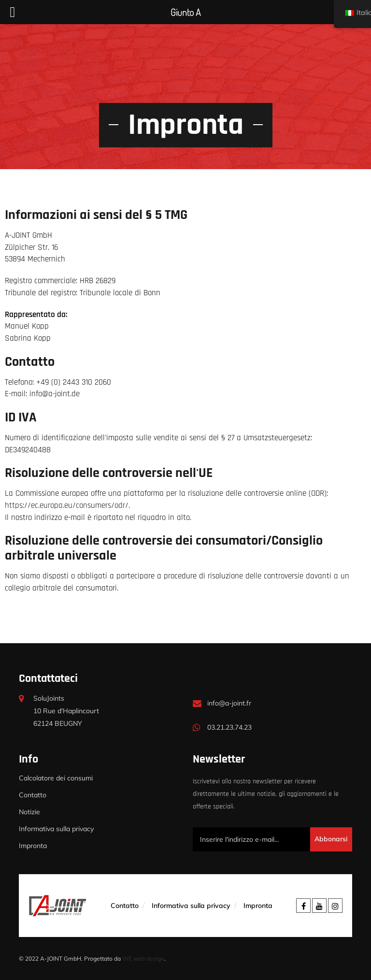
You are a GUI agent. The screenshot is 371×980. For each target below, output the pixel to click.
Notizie (29, 812)
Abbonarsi (331, 839)
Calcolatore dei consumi (56, 778)
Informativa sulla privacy (56, 829)
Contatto (33, 795)
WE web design (143, 958)
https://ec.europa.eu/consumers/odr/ (67, 506)
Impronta (33, 846)
